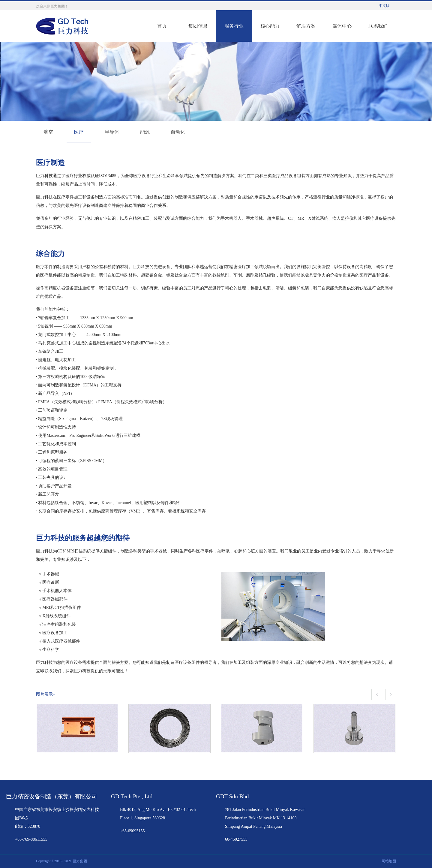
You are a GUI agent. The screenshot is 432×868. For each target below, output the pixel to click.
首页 (162, 26)
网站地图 (388, 861)
